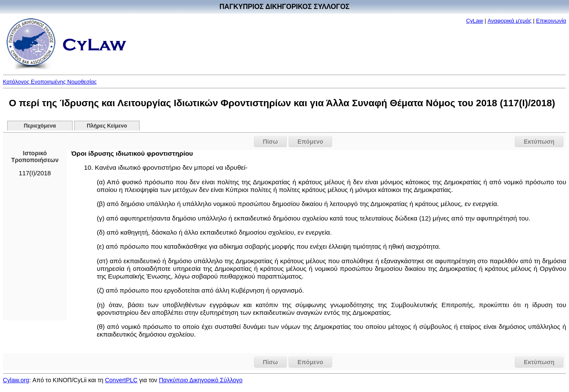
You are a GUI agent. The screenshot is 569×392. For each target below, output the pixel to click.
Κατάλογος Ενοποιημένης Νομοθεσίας (50, 82)
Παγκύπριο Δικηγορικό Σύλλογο (201, 380)
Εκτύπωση (539, 142)
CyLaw (475, 21)
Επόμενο (310, 142)
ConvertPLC (121, 380)
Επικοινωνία (551, 21)
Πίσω (270, 142)
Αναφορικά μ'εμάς (509, 21)
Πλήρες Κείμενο (107, 126)
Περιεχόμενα (40, 126)
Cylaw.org (16, 380)
